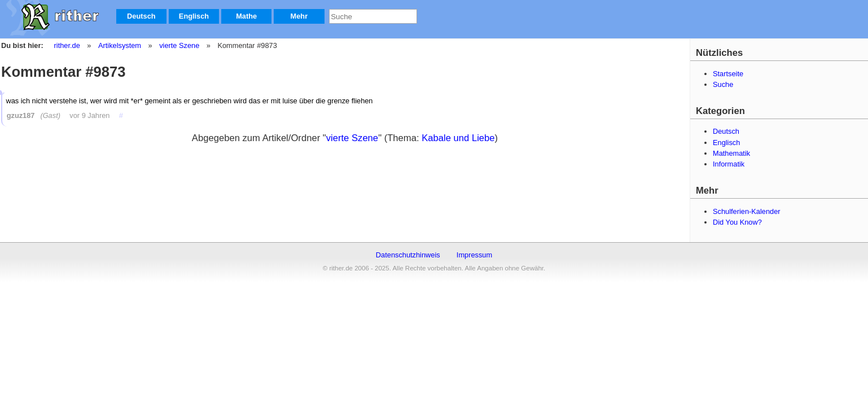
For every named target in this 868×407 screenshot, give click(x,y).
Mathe (246, 16)
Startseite (728, 74)
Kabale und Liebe (458, 138)
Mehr (299, 16)
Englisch (194, 16)
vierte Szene (179, 45)
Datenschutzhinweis (408, 255)
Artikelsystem (119, 45)
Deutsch (141, 16)
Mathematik (731, 153)
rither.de (67, 45)
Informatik (729, 164)
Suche (723, 84)
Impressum (474, 255)
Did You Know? (737, 222)
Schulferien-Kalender (747, 211)
